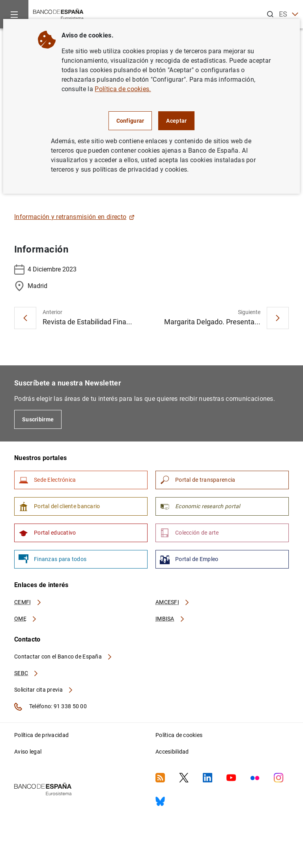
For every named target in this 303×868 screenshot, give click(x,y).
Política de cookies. (123, 89)
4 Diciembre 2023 (45, 269)
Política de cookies (179, 735)
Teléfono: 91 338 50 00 (50, 707)
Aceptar (176, 121)
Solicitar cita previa (44, 690)
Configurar (130, 121)
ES (289, 14)
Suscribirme (38, 419)
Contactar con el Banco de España (64, 657)
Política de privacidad (41, 735)
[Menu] (14, 14)
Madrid (31, 286)
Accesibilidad (172, 752)
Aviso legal (28, 752)
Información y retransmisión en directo (74, 217)
